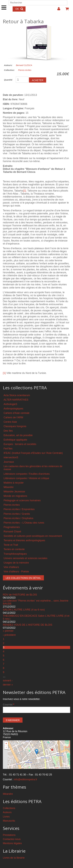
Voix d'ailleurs (11, 567)
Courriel (9, 705)
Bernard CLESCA (24, 65)
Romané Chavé (12, 532)
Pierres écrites (25, 70)
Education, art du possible (18, 435)
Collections (9, 808)
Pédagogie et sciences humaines (22, 500)
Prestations (9, 835)
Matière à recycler (14, 483)
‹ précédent (9, 635)
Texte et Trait (11, 545)
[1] (25, 191)
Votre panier (66, 10)
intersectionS (11, 457)
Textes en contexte (14, 549)
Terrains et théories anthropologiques (24, 540)
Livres (6, 817)
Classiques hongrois (15, 426)
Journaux (9, 462)
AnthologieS (10, 404)
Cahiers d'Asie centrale (16, 413)
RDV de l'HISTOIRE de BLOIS (20, 595)
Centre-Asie (10, 422)
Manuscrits (9, 821)
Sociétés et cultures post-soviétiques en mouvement (33, 536)
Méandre (9, 487)
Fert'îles (8, 449)
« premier (8, 631)
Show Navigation (4, 5)
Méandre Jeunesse (14, 492)
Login (57, 10)
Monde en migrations (15, 496)
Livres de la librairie (14, 858)
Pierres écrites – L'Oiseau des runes (24, 523)
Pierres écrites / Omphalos (18, 518)
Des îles (8, 431)
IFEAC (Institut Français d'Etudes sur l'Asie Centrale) (33, 453)
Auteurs (7, 812)
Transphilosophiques (15, 554)
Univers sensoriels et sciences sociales (25, 558)
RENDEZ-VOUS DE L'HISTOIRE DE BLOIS (28, 625)
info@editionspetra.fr (25, 779)
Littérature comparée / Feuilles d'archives (27, 474)
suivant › (8, 680)
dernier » (8, 685)
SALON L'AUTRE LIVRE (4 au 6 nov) (24, 610)
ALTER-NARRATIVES (16, 400)
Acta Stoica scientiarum (17, 395)
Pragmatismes (12, 527)
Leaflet (57, 768)
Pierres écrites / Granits (17, 514)
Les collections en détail (23, 578)
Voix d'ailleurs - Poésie (16, 572)
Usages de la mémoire (16, 563)
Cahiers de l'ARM (13, 417)
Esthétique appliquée (15, 440)
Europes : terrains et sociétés (20, 444)
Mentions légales (12, 843)
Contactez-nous (12, 839)
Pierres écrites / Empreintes (19, 509)
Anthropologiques (13, 409)
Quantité (8, 80)
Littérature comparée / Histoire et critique (26, 478)
